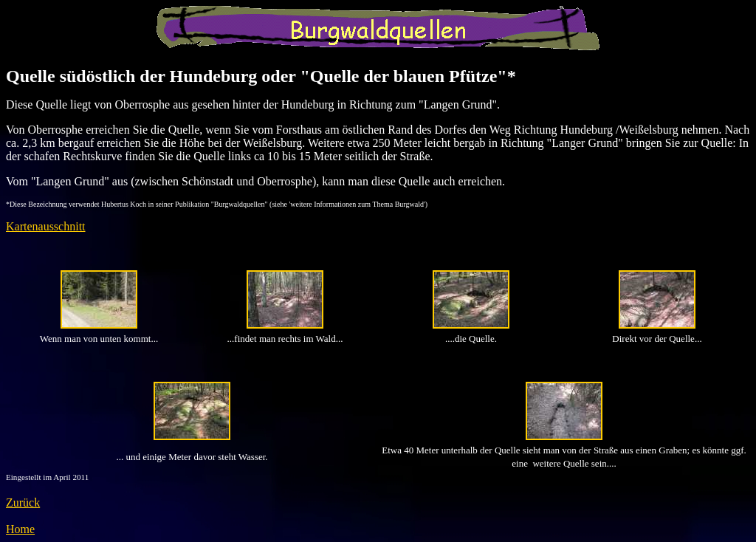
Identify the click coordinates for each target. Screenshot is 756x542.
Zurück (23, 502)
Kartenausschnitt (46, 226)
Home (20, 529)
